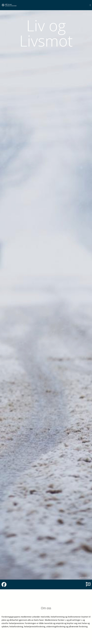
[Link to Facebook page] (4, 586)
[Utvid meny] (90, 5)
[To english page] (88, 584)
